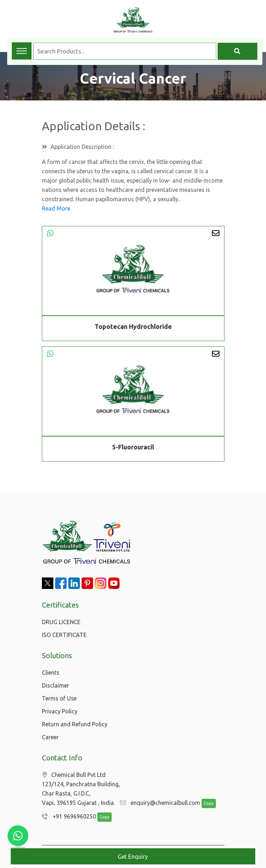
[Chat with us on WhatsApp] (18, 836)
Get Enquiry (133, 857)
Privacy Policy (60, 711)
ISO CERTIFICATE (64, 635)
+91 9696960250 (67, 817)
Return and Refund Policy (75, 724)
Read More (56, 208)
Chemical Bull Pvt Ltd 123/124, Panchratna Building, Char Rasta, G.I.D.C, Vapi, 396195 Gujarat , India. (81, 789)
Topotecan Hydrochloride (133, 326)
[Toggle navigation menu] (22, 51)
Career (50, 737)
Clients (51, 673)
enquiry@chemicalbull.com (158, 803)
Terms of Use (59, 698)
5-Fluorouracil (133, 448)
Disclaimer (55, 685)
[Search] (238, 51)
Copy (205, 804)
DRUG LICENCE (61, 622)
